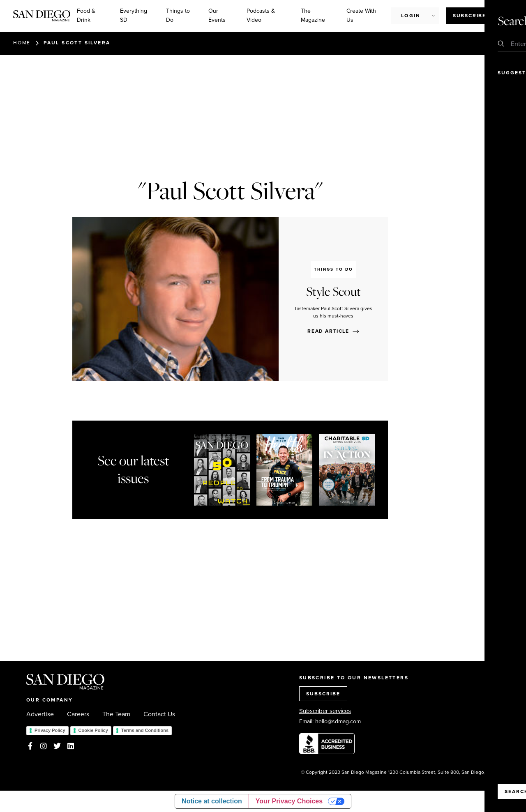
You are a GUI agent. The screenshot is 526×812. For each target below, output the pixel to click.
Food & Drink (86, 15)
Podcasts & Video (261, 15)
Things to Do (178, 15)
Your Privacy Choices (289, 801)
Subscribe (469, 16)
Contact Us (159, 714)
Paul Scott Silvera (77, 43)
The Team (116, 714)
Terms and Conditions (145, 730)
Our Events (217, 15)
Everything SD (134, 15)
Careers (78, 714)
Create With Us (361, 15)
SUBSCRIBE (323, 694)
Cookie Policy (93, 730)
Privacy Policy (50, 730)
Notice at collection (212, 801)
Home (22, 43)
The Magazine (313, 15)
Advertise (40, 714)
